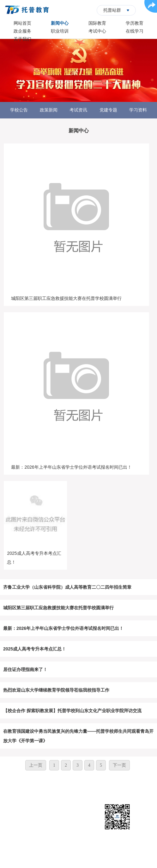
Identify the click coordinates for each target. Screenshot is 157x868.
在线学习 (135, 31)
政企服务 (22, 31)
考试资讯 (78, 110)
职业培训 (60, 31)
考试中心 (97, 31)
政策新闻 (49, 110)
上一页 (36, 765)
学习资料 (138, 110)
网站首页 (22, 23)
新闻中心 (60, 23)
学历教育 (135, 23)
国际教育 (97, 23)
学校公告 (19, 110)
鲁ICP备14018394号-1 (104, 849)
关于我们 (22, 39)
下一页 (119, 765)
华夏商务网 (88, 858)
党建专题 (108, 110)
